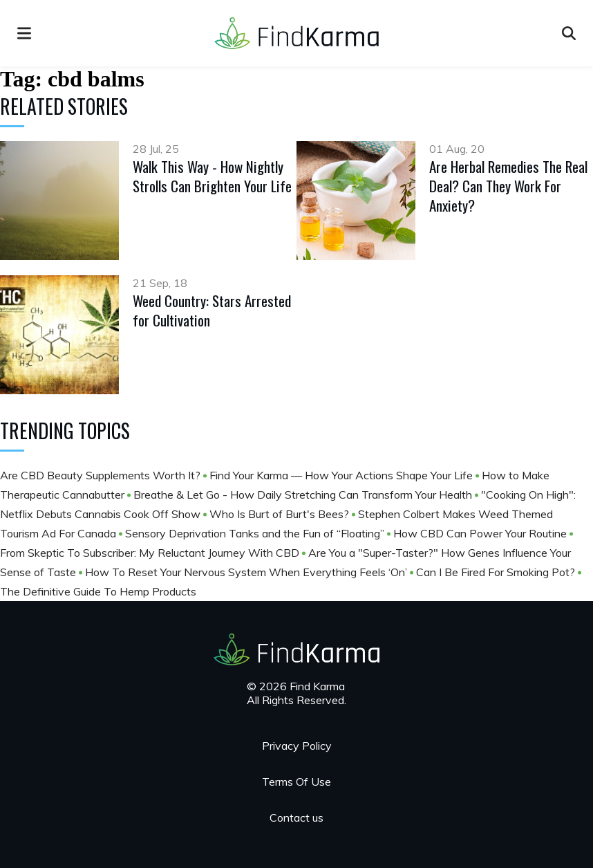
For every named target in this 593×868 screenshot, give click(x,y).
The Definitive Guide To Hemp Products (98, 591)
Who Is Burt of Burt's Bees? (281, 514)
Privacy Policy (297, 746)
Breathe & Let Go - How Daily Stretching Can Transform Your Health (304, 495)
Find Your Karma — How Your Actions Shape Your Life (342, 475)
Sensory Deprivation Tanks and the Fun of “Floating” (256, 533)
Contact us (296, 818)
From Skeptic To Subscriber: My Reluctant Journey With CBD (151, 553)
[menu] (24, 33)
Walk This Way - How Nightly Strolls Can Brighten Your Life (212, 176)
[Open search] (569, 33)
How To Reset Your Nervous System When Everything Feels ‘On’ (247, 572)
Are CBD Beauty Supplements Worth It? (102, 475)
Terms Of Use (296, 782)
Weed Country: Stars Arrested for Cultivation (212, 310)
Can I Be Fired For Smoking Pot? (497, 572)
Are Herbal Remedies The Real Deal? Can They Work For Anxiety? (508, 186)
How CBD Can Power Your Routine (481, 533)
